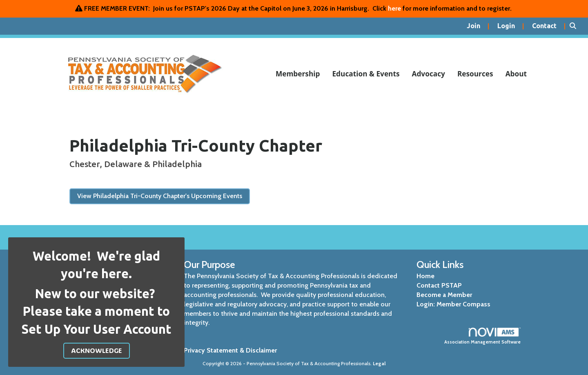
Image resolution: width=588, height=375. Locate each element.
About (516, 74)
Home (425, 276)
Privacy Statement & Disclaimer (230, 350)
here (394, 8)
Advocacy (429, 74)
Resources (475, 74)
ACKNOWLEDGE (97, 350)
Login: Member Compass (453, 304)
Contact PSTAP (439, 285)
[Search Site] (576, 26)
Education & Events (366, 74)
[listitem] (478, 26)
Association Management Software (483, 336)
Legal (379, 363)
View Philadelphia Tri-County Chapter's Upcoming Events (160, 196)
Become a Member (444, 295)
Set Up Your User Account (97, 329)
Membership (298, 74)
